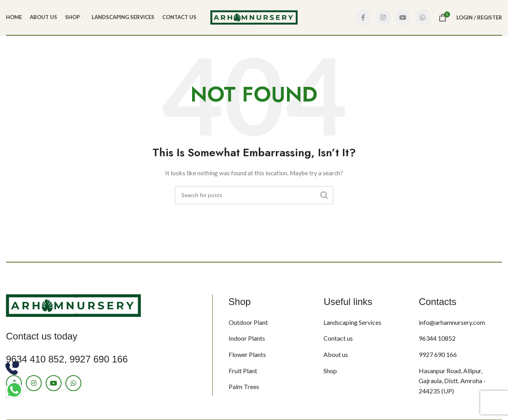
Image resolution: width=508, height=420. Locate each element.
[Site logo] (254, 17)
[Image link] (73, 305)
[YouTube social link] (403, 17)
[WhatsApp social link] (423, 17)
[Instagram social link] (383, 17)
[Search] (254, 195)
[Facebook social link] (363, 17)
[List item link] (270, 322)
